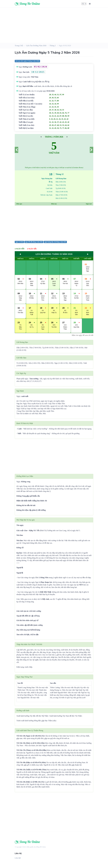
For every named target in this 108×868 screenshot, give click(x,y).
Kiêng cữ (20, 548)
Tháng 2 (53, 46)
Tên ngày (20, 525)
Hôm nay (54, 204)
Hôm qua (19, 204)
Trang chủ (19, 46)
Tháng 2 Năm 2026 (54, 137)
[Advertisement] (54, 25)
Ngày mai (89, 204)
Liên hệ (18, 858)
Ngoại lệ (20, 568)
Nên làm (20, 535)
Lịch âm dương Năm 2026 (36, 46)
